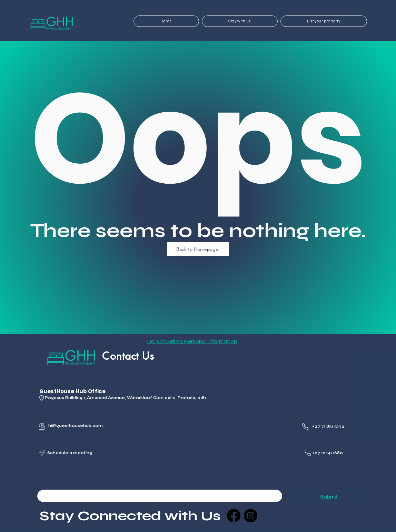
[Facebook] (234, 516)
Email (45, 484)
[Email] (158, 496)
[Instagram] (251, 516)
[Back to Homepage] (198, 249)
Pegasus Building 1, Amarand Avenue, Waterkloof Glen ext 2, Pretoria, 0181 (125, 398)
